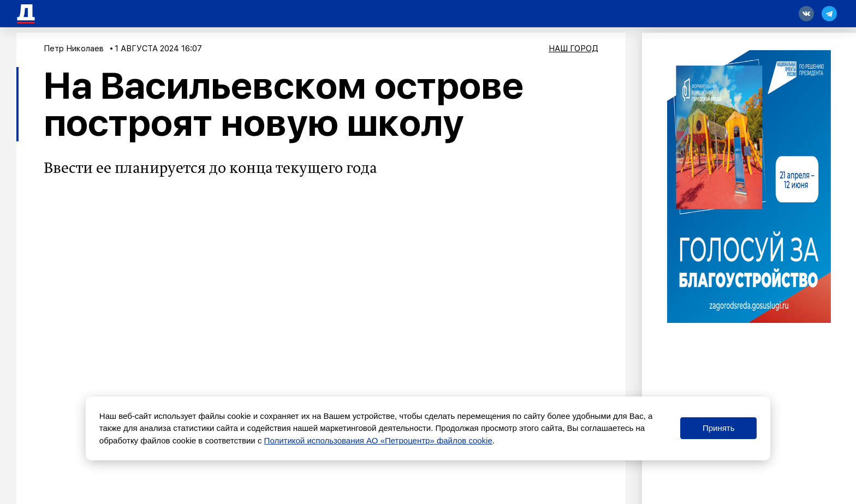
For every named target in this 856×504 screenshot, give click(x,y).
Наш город (573, 49)
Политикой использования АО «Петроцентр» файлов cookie (378, 440)
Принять (719, 428)
